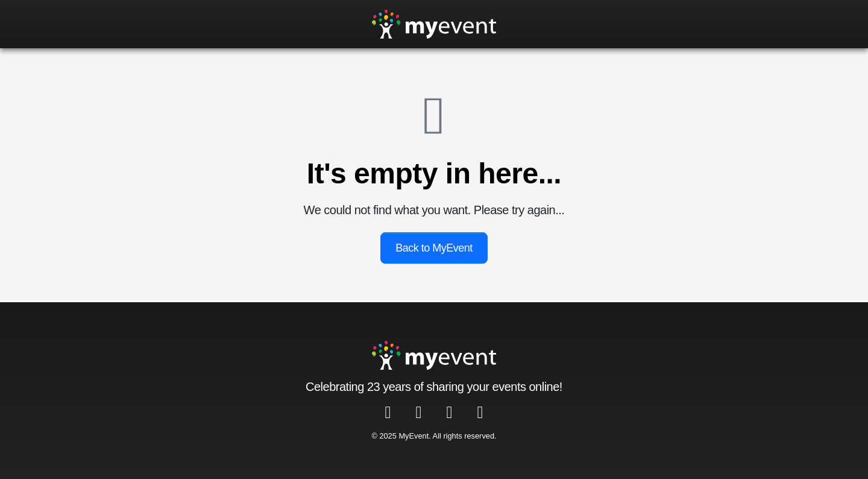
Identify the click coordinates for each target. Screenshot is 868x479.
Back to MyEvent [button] (434, 248)
